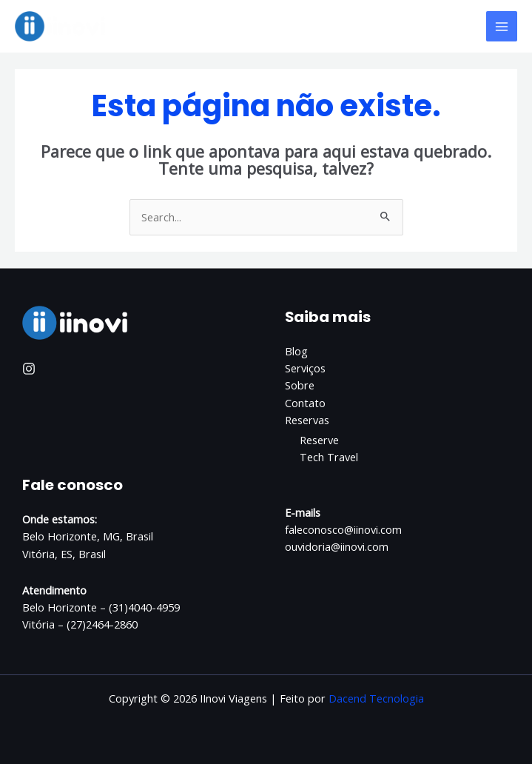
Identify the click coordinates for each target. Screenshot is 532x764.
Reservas (307, 420)
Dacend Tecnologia (376, 698)
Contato (305, 403)
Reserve (319, 440)
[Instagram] (29, 369)
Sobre (300, 385)
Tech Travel (329, 457)
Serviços (305, 368)
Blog (296, 351)
